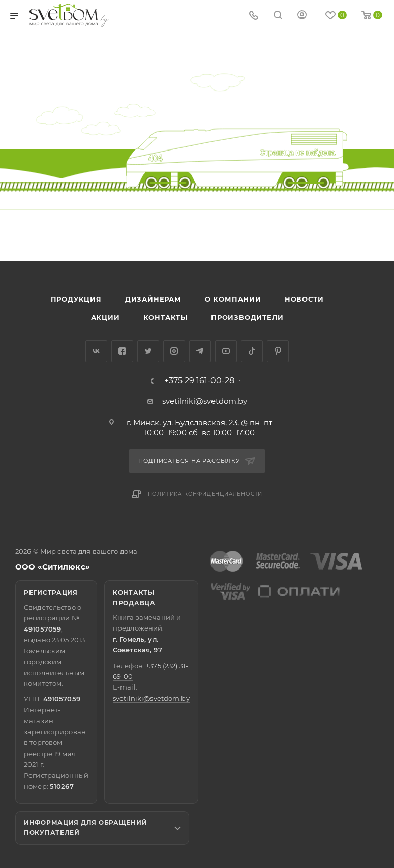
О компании (233, 299)
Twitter (148, 351)
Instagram (174, 351)
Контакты (165, 317)
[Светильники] (69, 15)
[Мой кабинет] (302, 16)
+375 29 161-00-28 (199, 381)
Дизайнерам (153, 299)
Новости (304, 299)
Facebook (122, 351)
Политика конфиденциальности (205, 494)
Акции (105, 317)
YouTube (226, 351)
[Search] (278, 16)
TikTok (252, 351)
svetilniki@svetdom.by (205, 401)
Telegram (200, 351)
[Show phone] (254, 16)
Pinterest (278, 351)
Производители (247, 317)
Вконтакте (96, 351)
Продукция (76, 299)
